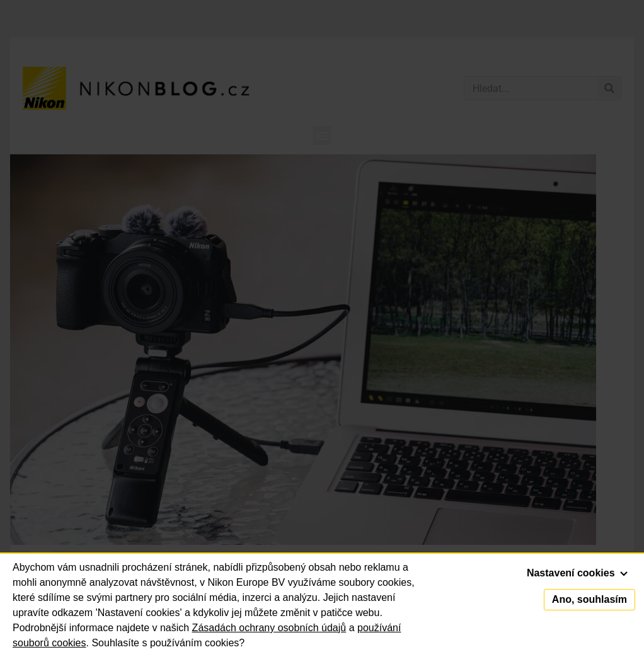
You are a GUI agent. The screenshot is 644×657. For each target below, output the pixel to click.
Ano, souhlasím (589, 599)
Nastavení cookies (577, 573)
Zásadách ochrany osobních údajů (269, 628)
